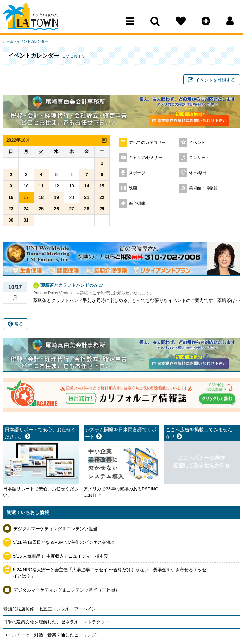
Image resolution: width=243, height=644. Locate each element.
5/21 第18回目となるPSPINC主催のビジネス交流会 (64, 542)
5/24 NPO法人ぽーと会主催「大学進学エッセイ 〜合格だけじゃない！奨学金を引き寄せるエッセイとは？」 (110, 573)
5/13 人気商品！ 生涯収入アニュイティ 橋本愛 (61, 556)
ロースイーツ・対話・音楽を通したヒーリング (50, 635)
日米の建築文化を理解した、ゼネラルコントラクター (56, 622)
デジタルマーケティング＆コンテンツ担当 (55, 529)
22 (102, 197)
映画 (133, 188)
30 (11, 220)
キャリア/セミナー (146, 158)
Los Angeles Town (31, 17)
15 (102, 186)
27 (72, 209)
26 (56, 209)
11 (41, 186)
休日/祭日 (198, 173)
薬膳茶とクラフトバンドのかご (72, 285)
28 (87, 209)
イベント (197, 143)
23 (11, 209)
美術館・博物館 (203, 188)
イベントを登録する (212, 80)
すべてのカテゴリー (147, 143)
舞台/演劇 (138, 204)
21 (87, 197)
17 (26, 197)
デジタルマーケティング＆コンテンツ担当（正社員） (66, 590)
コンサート (199, 158)
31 (26, 220)
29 (102, 209)
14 (87, 186)
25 (41, 209)
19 (56, 197)
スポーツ (137, 173)
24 (26, 209)
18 (41, 197)
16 (11, 197)
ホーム (8, 41)
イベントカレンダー (32, 41)
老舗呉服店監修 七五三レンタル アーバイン (50, 609)
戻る (16, 324)
